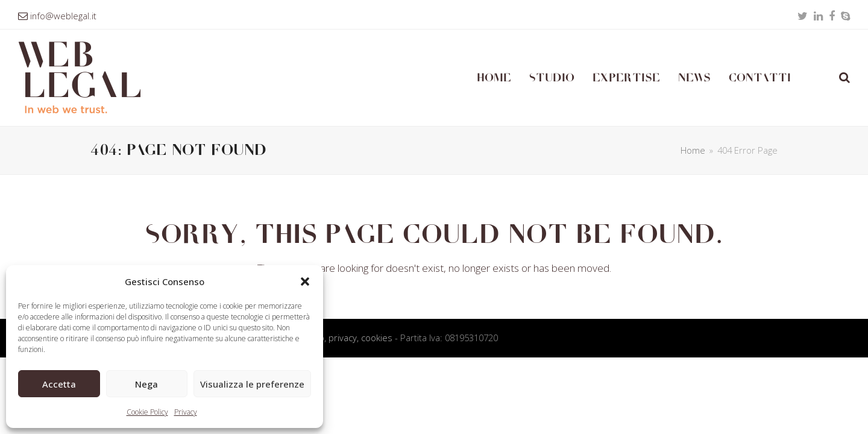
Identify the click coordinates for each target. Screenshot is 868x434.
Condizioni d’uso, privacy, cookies (326, 338)
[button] (305, 281)
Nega (146, 384)
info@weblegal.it (63, 16)
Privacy (186, 412)
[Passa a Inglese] (815, 78)
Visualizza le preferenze (252, 384)
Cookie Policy (147, 412)
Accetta (59, 384)
